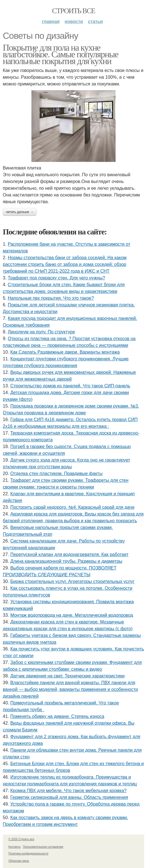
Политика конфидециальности (28, 854)
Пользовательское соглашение (43, 847)
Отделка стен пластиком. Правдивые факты (57, 473)
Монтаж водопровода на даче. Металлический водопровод (72, 615)
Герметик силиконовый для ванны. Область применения (69, 797)
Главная (51, 22)
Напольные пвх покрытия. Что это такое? (51, 298)
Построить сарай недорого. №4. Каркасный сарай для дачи (72, 507)
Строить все (73, 11)
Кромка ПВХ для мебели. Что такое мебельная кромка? (69, 791)
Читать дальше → (20, 212)
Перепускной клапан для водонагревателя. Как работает (70, 554)
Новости (74, 22)
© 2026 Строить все (21, 839)
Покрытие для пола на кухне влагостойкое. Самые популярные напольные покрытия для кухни (60, 54)
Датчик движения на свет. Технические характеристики (68, 676)
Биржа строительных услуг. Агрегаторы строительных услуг (73, 581)
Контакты (14, 847)
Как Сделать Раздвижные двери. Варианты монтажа (65, 352)
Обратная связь (19, 861)
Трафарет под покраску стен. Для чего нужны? (57, 278)
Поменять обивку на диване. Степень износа (57, 716)
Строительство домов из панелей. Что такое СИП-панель (70, 386)
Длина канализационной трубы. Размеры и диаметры (66, 561)
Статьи (96, 22)
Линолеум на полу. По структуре (41, 332)
